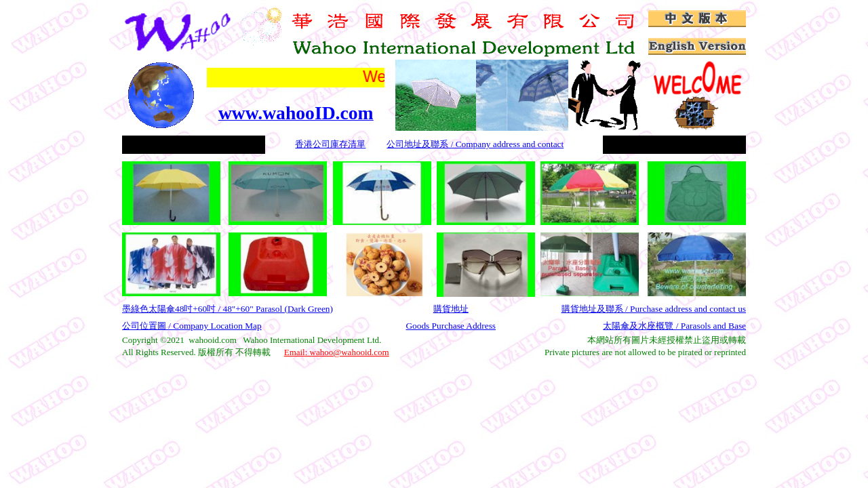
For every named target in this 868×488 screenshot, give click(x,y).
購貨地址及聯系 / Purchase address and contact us (654, 309)
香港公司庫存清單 (330, 144)
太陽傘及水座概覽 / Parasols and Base (674, 326)
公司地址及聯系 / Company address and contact (475, 144)
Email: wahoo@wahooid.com (337, 352)
